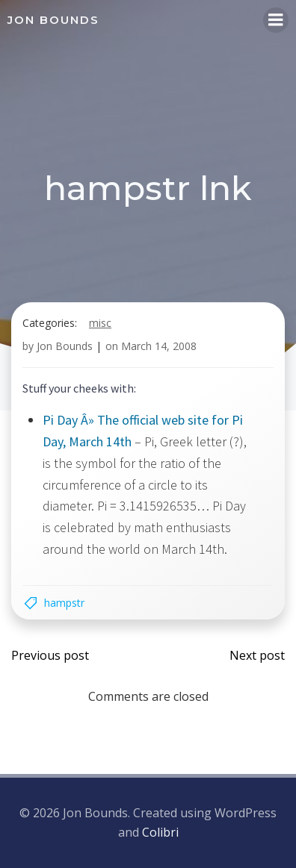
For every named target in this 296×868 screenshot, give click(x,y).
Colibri (160, 832)
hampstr (64, 603)
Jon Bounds (65, 346)
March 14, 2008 (159, 346)
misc (100, 323)
